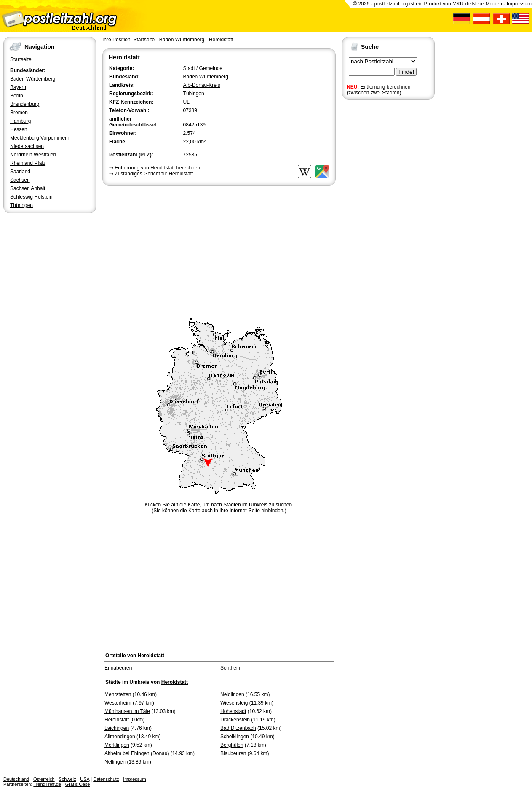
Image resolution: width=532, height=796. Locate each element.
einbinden (272, 511)
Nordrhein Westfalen (33, 155)
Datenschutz (106, 779)
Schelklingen (235, 737)
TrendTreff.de (47, 784)
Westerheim (118, 703)
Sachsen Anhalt (28, 188)
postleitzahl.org (391, 4)
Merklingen (117, 745)
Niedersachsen (27, 146)
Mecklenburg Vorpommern (40, 138)
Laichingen (117, 728)
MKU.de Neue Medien (477, 4)
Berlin (17, 96)
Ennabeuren (118, 668)
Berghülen (232, 745)
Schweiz (67, 779)
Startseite (21, 59)
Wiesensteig (234, 703)
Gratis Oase (78, 784)
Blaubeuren (233, 753)
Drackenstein (235, 720)
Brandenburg (25, 104)
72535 (190, 155)
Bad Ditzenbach (238, 728)
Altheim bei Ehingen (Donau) (137, 753)
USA (85, 779)
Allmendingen (120, 737)
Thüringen (21, 205)
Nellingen (115, 762)
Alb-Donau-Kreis (202, 85)
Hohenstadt (233, 711)
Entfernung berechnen (386, 87)
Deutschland (16, 779)
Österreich (44, 779)
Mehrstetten (118, 694)
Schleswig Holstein (31, 197)
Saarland (20, 172)
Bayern (18, 87)
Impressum (519, 4)
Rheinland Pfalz (28, 163)
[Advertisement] (219, 250)
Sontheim (231, 668)
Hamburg (20, 121)
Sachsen (20, 180)
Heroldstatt (221, 40)
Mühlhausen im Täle (127, 711)
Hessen (19, 129)
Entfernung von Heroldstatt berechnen (157, 168)
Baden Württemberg (33, 79)
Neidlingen (232, 694)
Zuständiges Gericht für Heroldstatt (154, 174)
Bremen (19, 113)
